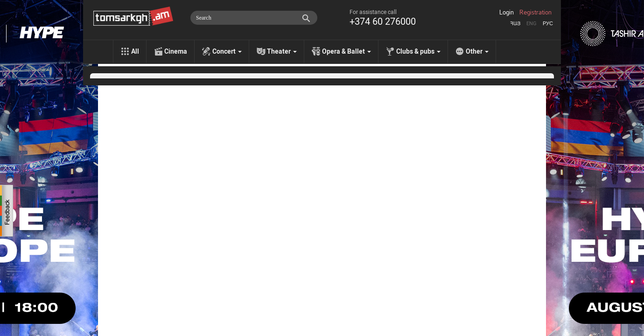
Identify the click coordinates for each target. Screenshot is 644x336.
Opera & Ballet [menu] (346, 51)
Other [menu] (477, 51)
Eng (532, 24)
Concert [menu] (227, 51)
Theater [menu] (282, 51)
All (135, 51)
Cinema (176, 51)
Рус (548, 24)
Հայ (515, 24)
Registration (535, 13)
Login (507, 13)
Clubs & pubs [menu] (418, 51)
